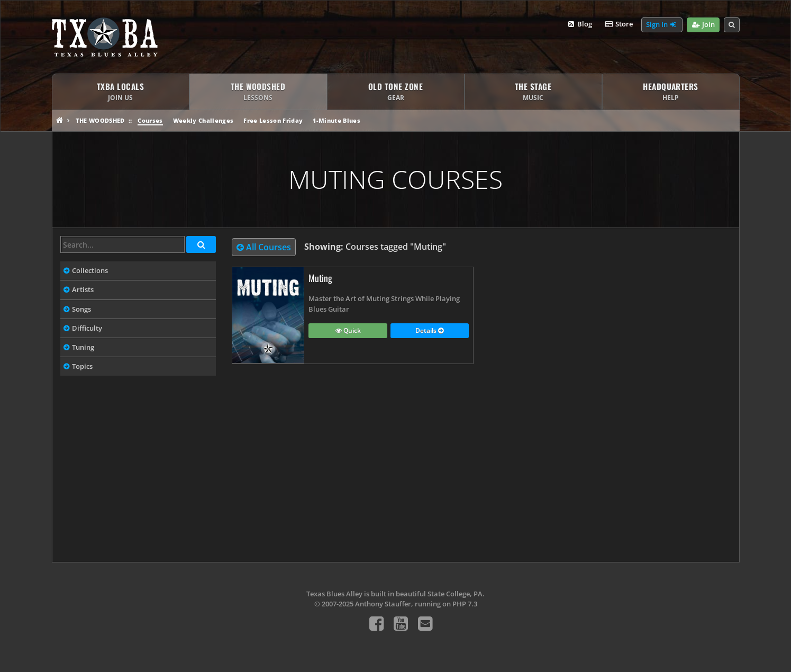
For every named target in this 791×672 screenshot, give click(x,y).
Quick (348, 331)
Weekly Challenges (203, 120)
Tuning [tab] (83, 347)
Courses (150, 120)
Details (429, 331)
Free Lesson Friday (273, 120)
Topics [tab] (82, 366)
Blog (580, 24)
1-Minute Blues (337, 120)
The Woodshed (100, 120)
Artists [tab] (83, 289)
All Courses (264, 247)
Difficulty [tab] (87, 328)
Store (619, 24)
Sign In (662, 25)
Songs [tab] (81, 309)
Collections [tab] (90, 270)
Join (703, 25)
